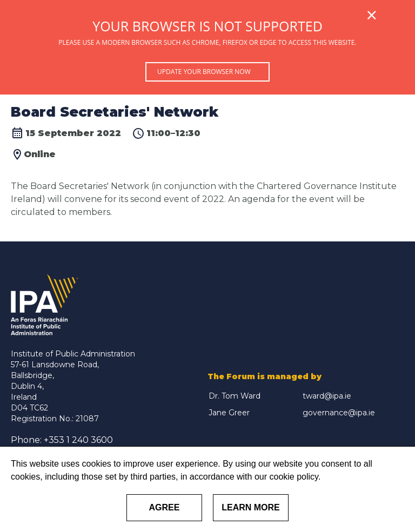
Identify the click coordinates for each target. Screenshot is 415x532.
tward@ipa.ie (327, 396)
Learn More (251, 507)
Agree (165, 507)
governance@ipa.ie (339, 413)
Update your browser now (204, 72)
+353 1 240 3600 (78, 440)
